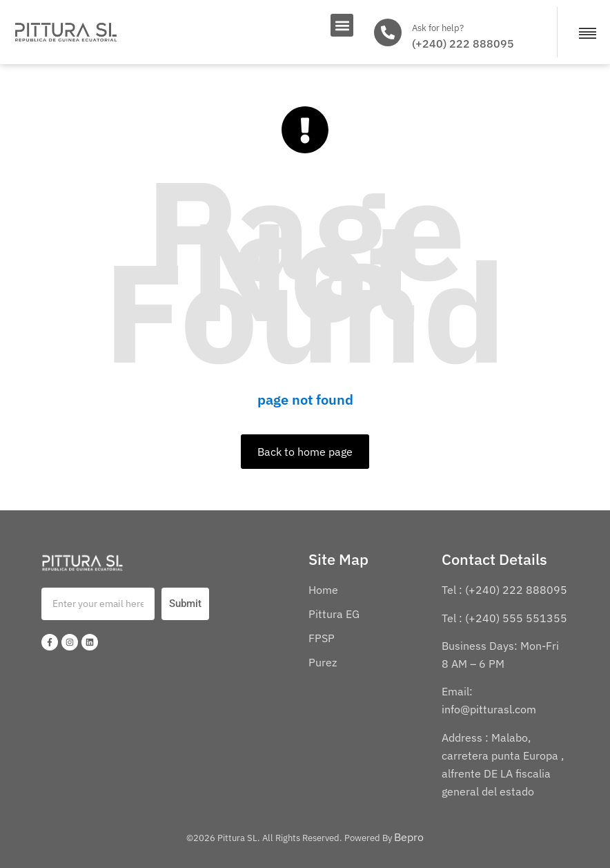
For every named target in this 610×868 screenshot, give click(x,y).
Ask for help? (438, 28)
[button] (342, 25)
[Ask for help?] (388, 32)
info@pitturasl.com (490, 709)
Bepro (409, 837)
